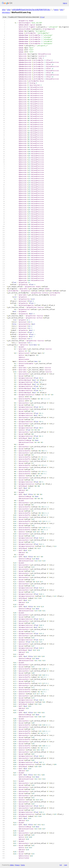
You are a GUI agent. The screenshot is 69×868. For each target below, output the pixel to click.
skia (4, 10)
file (42, 17)
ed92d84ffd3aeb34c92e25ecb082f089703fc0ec (31, 10)
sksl (62, 10)
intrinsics (6, 12)
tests (56, 10)
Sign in (65, 3)
